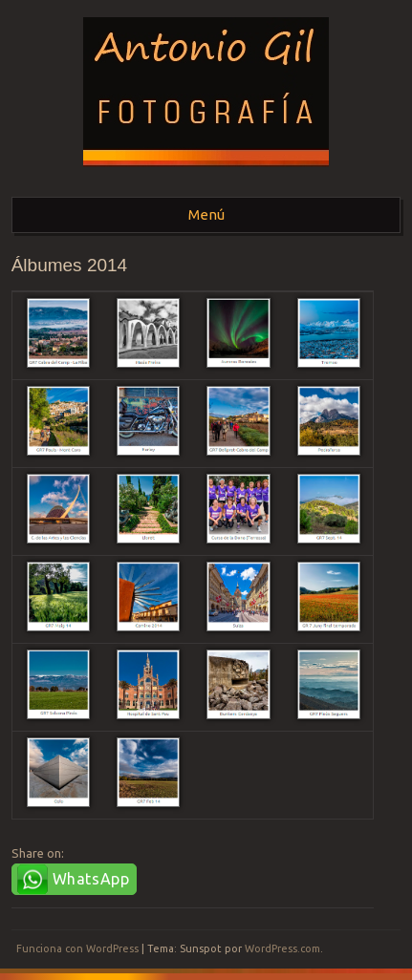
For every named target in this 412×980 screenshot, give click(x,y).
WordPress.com (282, 948)
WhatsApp (91, 879)
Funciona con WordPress (77, 948)
